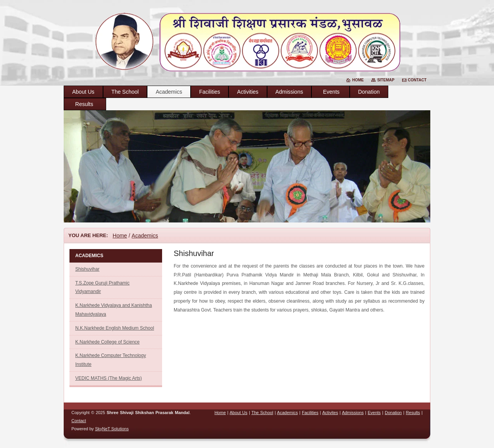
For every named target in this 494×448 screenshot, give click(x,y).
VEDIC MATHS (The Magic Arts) (108, 378)
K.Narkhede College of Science (107, 342)
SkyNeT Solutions (112, 429)
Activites (330, 413)
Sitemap (386, 80)
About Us (83, 92)
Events (330, 92)
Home (358, 80)
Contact (417, 80)
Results (85, 104)
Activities (248, 92)
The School (125, 92)
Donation (369, 92)
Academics (169, 92)
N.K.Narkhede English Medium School (115, 328)
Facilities (210, 92)
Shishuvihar (87, 269)
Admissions (289, 92)
